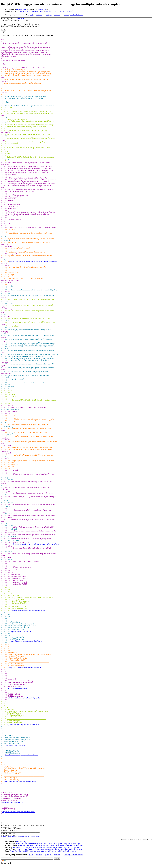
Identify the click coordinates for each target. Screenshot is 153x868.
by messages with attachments (73, 15)
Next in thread (60, 11)
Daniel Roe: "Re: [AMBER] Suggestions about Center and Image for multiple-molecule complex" (49, 847)
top (39, 9)
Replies (69, 11)
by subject (48, 15)
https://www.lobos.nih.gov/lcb (21, 631)
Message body (21, 9)
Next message (24, 11)
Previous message (37, 11)
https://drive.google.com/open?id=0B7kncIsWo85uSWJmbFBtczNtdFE (33, 261)
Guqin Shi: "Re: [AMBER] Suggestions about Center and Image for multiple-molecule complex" (51, 849)
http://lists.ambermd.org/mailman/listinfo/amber (28, 611)
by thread (39, 15)
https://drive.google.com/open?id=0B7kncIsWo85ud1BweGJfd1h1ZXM (37, 544)
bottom (44, 9)
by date (31, 15)
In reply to (49, 11)
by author (57, 15)
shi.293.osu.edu (19, 19)
